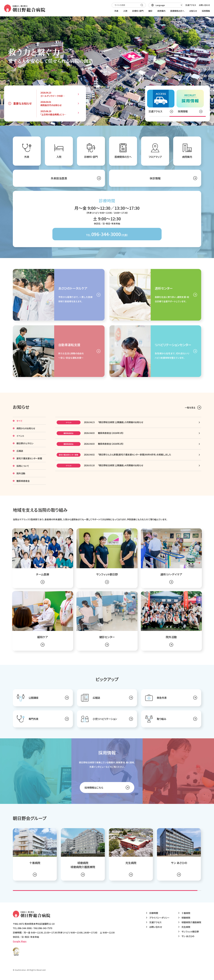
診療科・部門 (91, 157)
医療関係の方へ (123, 157)
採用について (23, 466)
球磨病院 (186, 918)
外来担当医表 (59, 178)
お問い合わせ (204, 5)
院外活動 (21, 473)
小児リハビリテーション (105, 719)
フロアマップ (155, 157)
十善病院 (186, 913)
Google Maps (20, 941)
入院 (59, 157)
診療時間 (154, 913)
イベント (20, 436)
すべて (20, 421)
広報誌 (20, 451)
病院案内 (187, 157)
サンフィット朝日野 (190, 932)
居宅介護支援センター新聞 (29, 458)
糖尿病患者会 (23, 481)
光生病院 (186, 927)
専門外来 (33, 719)
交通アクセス (191, 5)
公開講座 (33, 698)
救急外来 (162, 698)
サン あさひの (188, 936)
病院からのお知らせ (26, 428)
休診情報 (155, 178)
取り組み (162, 719)
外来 (27, 157)
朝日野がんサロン (25, 443)
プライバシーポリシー (159, 918)
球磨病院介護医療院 (191, 922)
